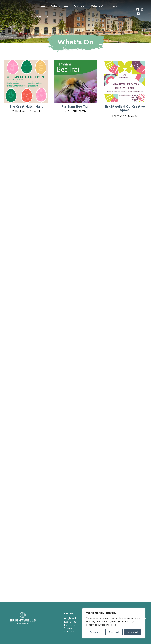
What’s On (96, 6)
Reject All (114, 632)
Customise (95, 632)
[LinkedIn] (138, 14)
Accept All (133, 632)
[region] (114, 623)
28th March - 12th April (26, 111)
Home (41, 6)
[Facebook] (137, 9)
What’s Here (59, 6)
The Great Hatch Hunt (26, 106)
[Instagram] (142, 9)
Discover (78, 6)
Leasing (114, 6)
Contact (42, 17)
